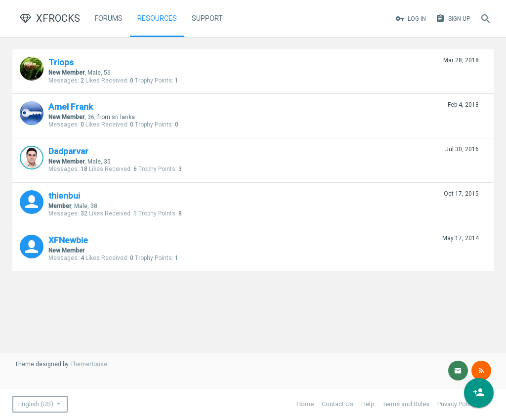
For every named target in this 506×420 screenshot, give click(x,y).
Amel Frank (71, 107)
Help (368, 404)
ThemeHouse (89, 364)
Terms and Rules (406, 404)
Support (207, 18)
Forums (109, 18)
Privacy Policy (456, 404)
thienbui (64, 196)
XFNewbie (68, 240)
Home (305, 404)
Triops (61, 62)
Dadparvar (68, 151)
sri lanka (123, 117)
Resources (157, 18)
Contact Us (337, 404)
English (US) (36, 404)
